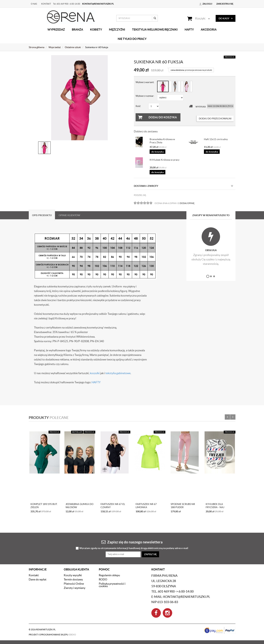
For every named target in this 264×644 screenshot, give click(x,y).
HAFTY (96, 382)
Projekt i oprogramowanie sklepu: (52, 635)
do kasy (226, 18)
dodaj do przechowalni (215, 119)
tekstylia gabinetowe (118, 373)
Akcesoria (209, 29)
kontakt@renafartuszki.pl (98, 4)
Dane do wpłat (38, 579)
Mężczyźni (117, 29)
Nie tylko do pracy (132, 39)
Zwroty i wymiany (75, 588)
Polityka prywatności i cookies (112, 585)
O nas (34, 4)
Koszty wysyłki (73, 575)
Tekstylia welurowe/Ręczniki (155, 29)
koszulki (95, 373)
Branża (77, 29)
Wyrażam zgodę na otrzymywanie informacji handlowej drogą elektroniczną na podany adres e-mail (134, 548)
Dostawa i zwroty (184, 186)
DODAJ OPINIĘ (187, 203)
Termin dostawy (73, 579)
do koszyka (157, 152)
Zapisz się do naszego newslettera (132, 542)
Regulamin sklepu (109, 575)
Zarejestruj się (225, 4)
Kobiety (96, 29)
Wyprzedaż (56, 29)
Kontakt (46, 4)
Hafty (189, 29)
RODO (103, 579)
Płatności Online (74, 584)
